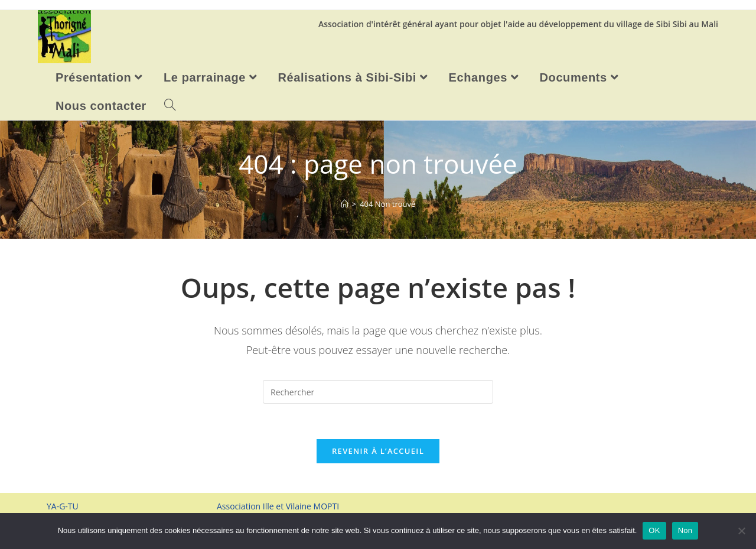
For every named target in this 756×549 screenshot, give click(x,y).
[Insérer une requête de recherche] (378, 392)
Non (685, 530)
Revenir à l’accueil (378, 451)
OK (654, 530)
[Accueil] (345, 204)
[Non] (741, 531)
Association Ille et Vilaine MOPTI (278, 506)
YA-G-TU (63, 506)
